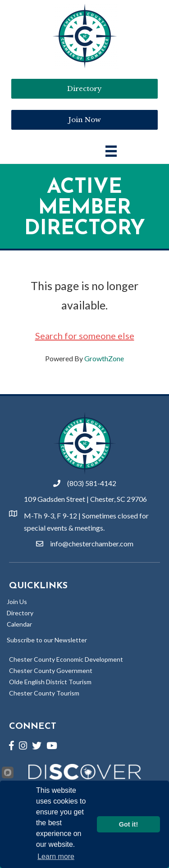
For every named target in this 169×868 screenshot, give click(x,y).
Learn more (56, 857)
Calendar (19, 624)
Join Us (17, 602)
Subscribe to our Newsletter (47, 640)
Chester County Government (51, 670)
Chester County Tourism (44, 693)
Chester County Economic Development (66, 659)
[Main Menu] (111, 151)
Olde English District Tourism (50, 682)
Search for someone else (85, 336)
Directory (20, 613)
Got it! (128, 824)
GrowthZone (104, 358)
